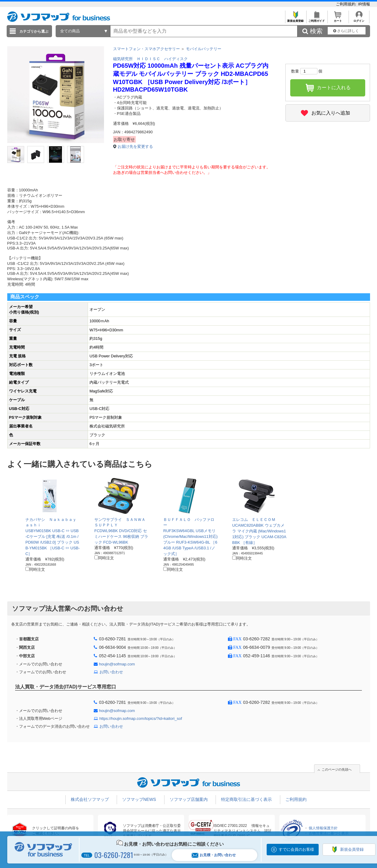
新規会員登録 (296, 19)
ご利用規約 (346, 4)
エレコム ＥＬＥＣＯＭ (254, 520)
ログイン (359, 19)
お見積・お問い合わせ (214, 855)
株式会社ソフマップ (90, 799)
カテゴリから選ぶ (34, 31)
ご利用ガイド (317, 19)
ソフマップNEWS (139, 799)
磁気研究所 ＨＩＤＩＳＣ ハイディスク (150, 59)
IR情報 (364, 4)
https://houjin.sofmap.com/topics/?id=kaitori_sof (141, 718)
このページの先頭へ (337, 769)
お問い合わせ (111, 672)
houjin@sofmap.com (117, 664)
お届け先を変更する (135, 146)
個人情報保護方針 (323, 828)
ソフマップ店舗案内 (189, 799)
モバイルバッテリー (204, 49)
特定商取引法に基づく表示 (246, 799)
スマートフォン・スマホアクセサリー (146, 49)
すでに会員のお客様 (296, 849)
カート (338, 19)
